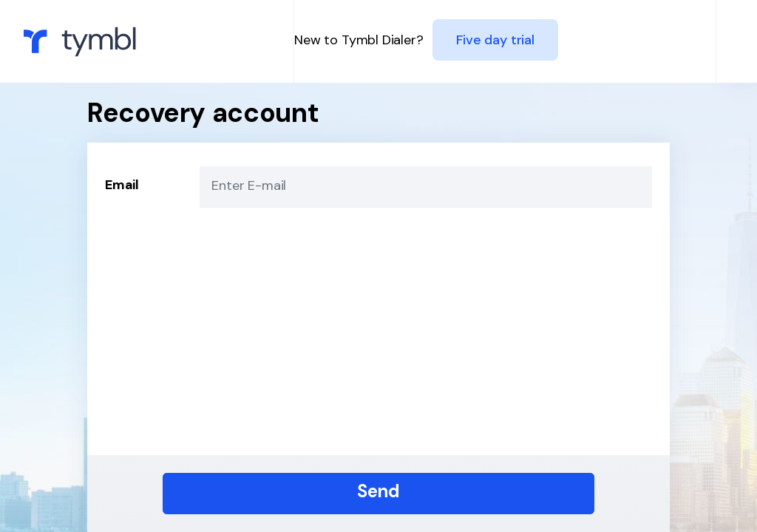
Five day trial (495, 40)
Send (378, 491)
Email (122, 185)
